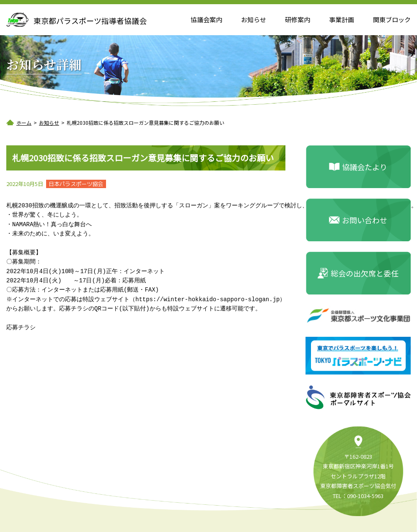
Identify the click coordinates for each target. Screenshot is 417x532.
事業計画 (342, 19)
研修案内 (298, 19)
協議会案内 (206, 19)
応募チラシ (21, 327)
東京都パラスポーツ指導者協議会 (90, 21)
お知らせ (254, 19)
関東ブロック (392, 19)
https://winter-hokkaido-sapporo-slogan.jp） (212, 299)
